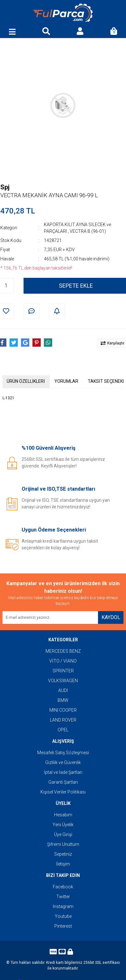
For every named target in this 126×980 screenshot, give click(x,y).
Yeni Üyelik (63, 825)
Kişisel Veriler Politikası (63, 792)
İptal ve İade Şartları (63, 772)
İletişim (63, 864)
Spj (5, 187)
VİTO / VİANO (63, 661)
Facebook (63, 887)
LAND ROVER (63, 720)
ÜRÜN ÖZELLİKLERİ (26, 381)
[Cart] (114, 32)
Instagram (63, 906)
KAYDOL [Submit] (111, 617)
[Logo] (63, 13)
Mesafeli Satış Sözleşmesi (63, 753)
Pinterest (63, 926)
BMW (63, 700)
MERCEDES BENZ (63, 651)
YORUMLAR (66, 381)
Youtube (63, 916)
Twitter (63, 897)
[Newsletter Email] (50, 617)
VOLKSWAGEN (63, 681)
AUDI (63, 690)
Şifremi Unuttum (63, 844)
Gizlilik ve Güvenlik (63, 762)
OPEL (63, 730)
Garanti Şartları (63, 782)
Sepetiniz (63, 854)
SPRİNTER (63, 671)
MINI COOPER (63, 710)
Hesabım (63, 815)
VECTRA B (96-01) (88, 231)
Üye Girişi (63, 834)
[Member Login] (80, 32)
